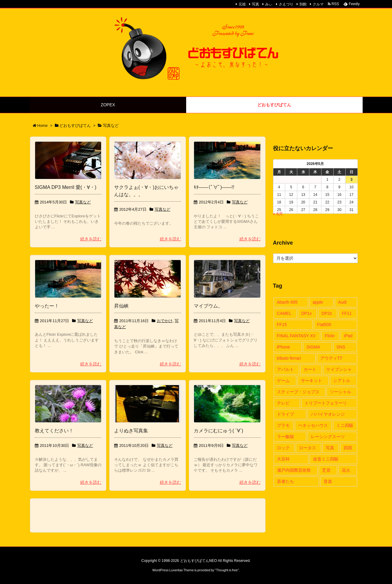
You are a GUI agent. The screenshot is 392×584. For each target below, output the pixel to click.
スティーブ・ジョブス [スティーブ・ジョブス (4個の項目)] (298, 392)
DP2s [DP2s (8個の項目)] (327, 313)
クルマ (318, 4)
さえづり (286, 4)
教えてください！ (54, 431)
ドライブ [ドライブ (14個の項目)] (285, 414)
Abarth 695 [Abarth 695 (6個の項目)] (287, 302)
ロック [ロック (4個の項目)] (283, 448)
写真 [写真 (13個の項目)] (330, 448)
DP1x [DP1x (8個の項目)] (306, 313)
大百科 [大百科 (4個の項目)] (283, 459)
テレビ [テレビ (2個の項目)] (283, 403)
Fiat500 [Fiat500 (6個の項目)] (324, 325)
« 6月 (278, 214)
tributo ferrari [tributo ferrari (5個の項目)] (289, 358)
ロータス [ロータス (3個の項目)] (308, 448)
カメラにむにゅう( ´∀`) (219, 431)
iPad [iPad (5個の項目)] (348, 336)
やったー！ (47, 306)
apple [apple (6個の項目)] (318, 302)
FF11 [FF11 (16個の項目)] (347, 313)
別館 (303, 4)
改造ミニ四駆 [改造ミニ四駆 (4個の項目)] (326, 459)
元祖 (242, 4)
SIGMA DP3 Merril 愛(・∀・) (66, 187)
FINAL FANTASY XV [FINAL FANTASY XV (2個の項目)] (296, 336)
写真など (83, 202)
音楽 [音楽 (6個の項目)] (328, 481)
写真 (255, 4)
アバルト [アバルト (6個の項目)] (285, 369)
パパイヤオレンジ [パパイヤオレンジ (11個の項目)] (328, 414)
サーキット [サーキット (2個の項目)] (311, 381)
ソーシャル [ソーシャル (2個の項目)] (341, 392)
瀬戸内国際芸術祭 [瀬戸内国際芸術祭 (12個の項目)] (294, 470)
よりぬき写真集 (131, 431)
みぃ (269, 4)
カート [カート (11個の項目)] (310, 369)
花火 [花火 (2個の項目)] (346, 470)
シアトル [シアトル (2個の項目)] (342, 381)
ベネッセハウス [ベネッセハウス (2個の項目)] (313, 425)
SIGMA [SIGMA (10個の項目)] (313, 347)
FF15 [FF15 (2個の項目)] (282, 325)
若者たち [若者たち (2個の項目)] (285, 481)
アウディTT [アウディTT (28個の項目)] (331, 358)
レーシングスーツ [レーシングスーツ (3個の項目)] (328, 437)
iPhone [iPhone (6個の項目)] (284, 347)
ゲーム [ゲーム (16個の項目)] (283, 381)
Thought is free (227, 570)
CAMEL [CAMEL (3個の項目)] (284, 313)
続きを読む (91, 239)
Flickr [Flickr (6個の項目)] (330, 336)
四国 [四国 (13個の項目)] (348, 448)
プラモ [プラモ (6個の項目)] (283, 425)
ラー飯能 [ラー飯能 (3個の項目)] (285, 437)
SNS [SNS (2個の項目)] (341, 347)
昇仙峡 (121, 306)
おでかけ (165, 321)
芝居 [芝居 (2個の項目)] (326, 470)
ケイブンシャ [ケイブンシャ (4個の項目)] (339, 369)
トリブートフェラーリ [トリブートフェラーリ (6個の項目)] (326, 403)
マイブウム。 (208, 306)
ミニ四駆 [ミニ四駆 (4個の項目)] (345, 425)
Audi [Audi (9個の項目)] (342, 302)
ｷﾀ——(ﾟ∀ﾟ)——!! (214, 187)
